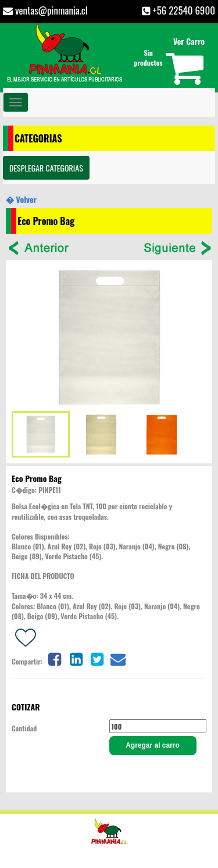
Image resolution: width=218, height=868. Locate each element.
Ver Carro (189, 41)
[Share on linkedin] (76, 658)
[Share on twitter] (97, 658)
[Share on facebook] (55, 658)
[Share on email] (118, 658)
